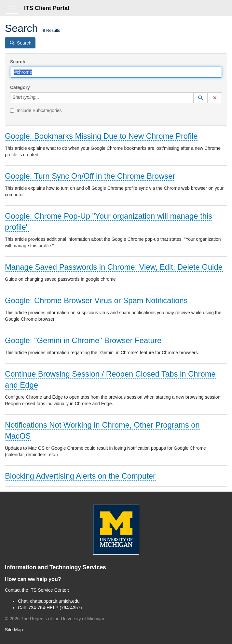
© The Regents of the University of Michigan (55, 619)
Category (20, 87)
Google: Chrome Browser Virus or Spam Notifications (96, 300)
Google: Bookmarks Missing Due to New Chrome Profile (101, 136)
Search (18, 62)
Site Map (14, 630)
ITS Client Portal (47, 8)
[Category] (43, 98)
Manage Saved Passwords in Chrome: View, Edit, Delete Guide (114, 267)
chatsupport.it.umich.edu (55, 601)
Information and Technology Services (55, 567)
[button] (200, 98)
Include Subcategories (36, 110)
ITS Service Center (49, 590)
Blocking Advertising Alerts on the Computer (80, 476)
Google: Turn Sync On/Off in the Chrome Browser (90, 176)
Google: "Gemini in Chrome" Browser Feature (83, 340)
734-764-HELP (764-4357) (55, 608)
